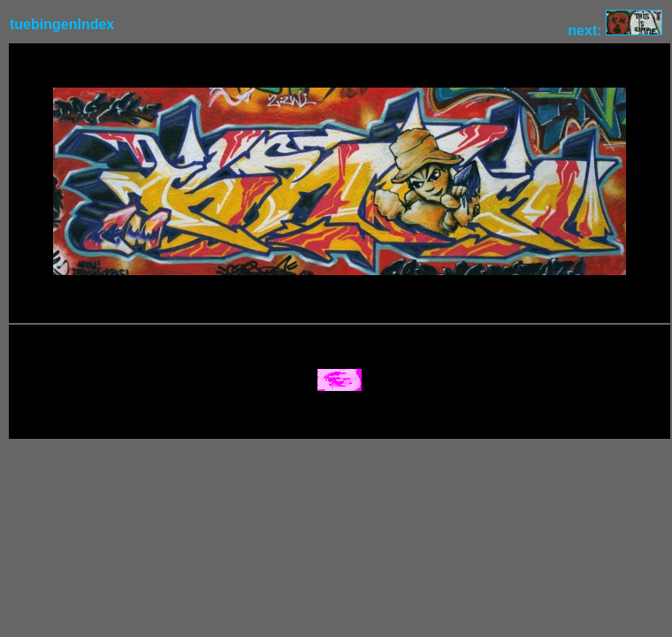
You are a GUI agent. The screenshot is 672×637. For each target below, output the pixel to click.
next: (615, 31)
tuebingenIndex (62, 24)
